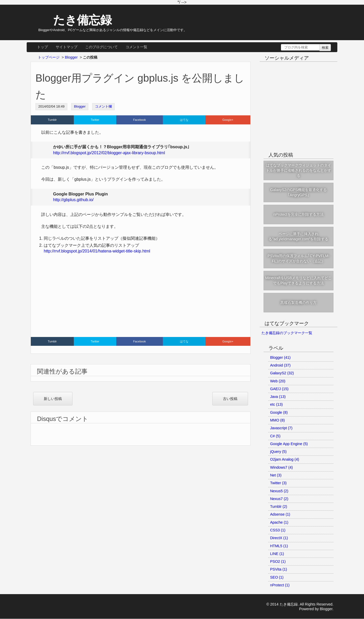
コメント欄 (103, 106)
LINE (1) (277, 554)
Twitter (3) (278, 483)
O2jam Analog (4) (285, 459)
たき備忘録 (78, 20)
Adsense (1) (280, 514)
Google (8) (279, 412)
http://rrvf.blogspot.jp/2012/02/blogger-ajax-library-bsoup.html (109, 153)
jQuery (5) (278, 452)
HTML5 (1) (279, 546)
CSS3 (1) (278, 530)
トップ (42, 47)
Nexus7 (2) (279, 499)
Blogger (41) (280, 357)
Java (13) (278, 397)
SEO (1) (277, 577)
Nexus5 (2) (279, 491)
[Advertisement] (141, 297)
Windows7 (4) (281, 467)
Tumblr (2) (279, 507)
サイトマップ (67, 47)
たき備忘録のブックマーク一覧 (287, 333)
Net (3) (276, 475)
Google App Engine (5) (289, 444)
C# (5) (275, 436)
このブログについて (101, 47)
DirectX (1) (279, 538)
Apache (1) (279, 522)
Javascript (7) (281, 428)
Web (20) (278, 381)
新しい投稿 (53, 399)
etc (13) (276, 404)
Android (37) (280, 365)
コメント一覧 (136, 47)
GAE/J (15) (279, 389)
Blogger (80, 106)
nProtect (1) (280, 585)
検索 (325, 48)
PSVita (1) (278, 569)
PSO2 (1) (278, 561)
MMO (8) (277, 420)
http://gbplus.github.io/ (73, 200)
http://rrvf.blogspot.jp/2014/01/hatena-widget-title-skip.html (97, 251)
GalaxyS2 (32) (282, 373)
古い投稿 (230, 399)
